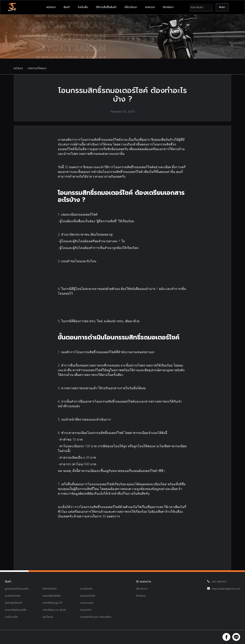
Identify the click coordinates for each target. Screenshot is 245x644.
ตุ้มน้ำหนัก (48, 617)
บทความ (150, 7)
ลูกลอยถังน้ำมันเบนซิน (17, 589)
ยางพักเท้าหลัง (13, 596)
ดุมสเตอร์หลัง (88, 596)
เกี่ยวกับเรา (131, 7)
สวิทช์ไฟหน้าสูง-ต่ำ (52, 603)
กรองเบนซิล (87, 603)
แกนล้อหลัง (86, 589)
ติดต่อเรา (168, 7)
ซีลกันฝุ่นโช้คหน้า (14, 603)
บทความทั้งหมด (37, 68)
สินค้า (67, 7)
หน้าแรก (51, 7)
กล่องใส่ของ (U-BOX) (54, 610)
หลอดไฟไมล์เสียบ (52, 596)
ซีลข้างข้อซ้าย (50, 589)
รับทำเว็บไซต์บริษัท (152, 637)
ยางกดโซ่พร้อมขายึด (16, 610)
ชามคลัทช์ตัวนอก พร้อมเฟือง (96, 617)
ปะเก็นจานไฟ (11, 617)
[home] (12, 7)
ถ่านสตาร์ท (86, 610)
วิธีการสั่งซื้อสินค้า (106, 7)
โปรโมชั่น (83, 7)
